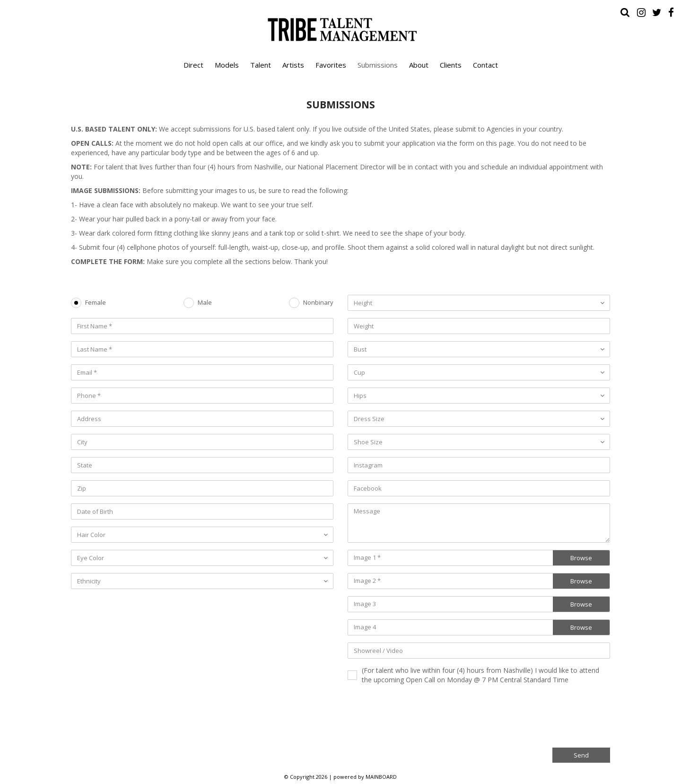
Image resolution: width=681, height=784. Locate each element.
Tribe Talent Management (340, 29)
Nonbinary (318, 303)
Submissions (378, 65)
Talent (261, 65)
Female (96, 303)
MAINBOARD (381, 777)
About (419, 65)
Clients (451, 65)
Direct (193, 65)
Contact (485, 65)
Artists (293, 65)
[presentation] (538, 715)
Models (227, 65)
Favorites (331, 65)
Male (205, 303)
